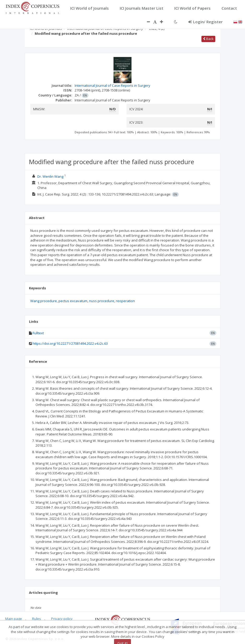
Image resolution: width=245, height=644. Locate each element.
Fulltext (38, 333)
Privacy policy (62, 619)
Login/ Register (205, 22)
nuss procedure (102, 301)
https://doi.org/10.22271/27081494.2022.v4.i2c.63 (70, 343)
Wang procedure (44, 301)
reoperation (125, 301)
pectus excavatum (73, 301)
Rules (37, 619)
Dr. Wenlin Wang (50, 176)
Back (208, 39)
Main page (14, 619)
